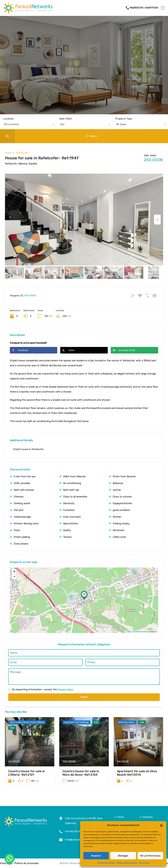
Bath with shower (24, 490)
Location (9, 119)
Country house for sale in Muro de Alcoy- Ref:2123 (81, 773)
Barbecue (118, 483)
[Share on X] (84, 350)
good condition (121, 510)
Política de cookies (106, 863)
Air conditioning (72, 483)
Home (8, 153)
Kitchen (117, 517)
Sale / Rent (66, 119)
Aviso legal (144, 863)
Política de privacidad (26, 863)
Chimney (19, 497)
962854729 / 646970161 (144, 8)
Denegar (123, 856)
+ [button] (14, 572)
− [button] (14, 577)
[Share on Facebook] (34, 350)
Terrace (67, 537)
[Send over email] (134, 350)
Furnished (69, 510)
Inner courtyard (72, 517)
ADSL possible (22, 483)
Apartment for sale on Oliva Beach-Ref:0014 (137, 773)
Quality (67, 530)
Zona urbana (21, 544)
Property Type (124, 119)
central (117, 490)
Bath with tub (71, 490)
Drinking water (22, 503)
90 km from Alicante (124, 476)
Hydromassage (22, 517)
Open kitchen (71, 524)
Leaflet (129, 632)
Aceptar (96, 856)
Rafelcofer (22, 153)
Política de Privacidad (127, 863)
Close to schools (122, 497)
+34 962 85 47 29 (75, 831)
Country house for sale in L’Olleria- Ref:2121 (26, 773)
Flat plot (19, 510)
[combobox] (28, 125)
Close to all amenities (75, 497)
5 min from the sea (25, 476)
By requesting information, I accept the (43, 689)
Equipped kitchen (122, 503)
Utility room (119, 537)
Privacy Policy (65, 689)
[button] (161, 825)
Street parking (22, 537)
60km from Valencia (74, 476)
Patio (17, 530)
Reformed (118, 530)
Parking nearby (121, 524)
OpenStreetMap (141, 632)
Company (147, 817)
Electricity (69, 503)
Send (84, 697)
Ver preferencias (150, 856)
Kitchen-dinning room (26, 524)
